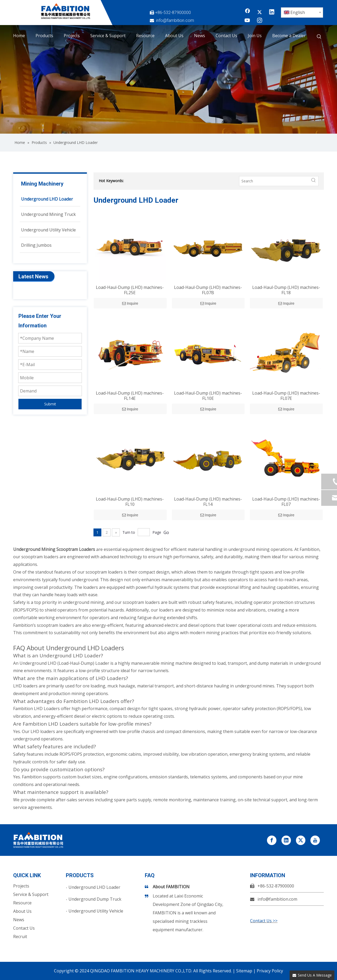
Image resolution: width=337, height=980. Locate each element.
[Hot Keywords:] (319, 37)
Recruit (20, 937)
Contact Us (24, 928)
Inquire (130, 303)
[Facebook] (247, 12)
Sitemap (244, 971)
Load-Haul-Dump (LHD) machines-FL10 (130, 502)
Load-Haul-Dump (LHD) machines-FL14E (130, 396)
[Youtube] (247, 21)
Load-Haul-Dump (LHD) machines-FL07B (208, 290)
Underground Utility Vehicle (96, 911)
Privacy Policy (270, 971)
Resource (22, 903)
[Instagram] (260, 21)
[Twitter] (260, 12)
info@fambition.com (175, 20)
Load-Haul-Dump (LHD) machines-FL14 (208, 502)
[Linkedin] (272, 12)
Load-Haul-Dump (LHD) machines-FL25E (130, 290)
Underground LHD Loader (94, 887)
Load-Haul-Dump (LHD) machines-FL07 (286, 502)
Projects (21, 886)
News (19, 920)
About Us (22, 911)
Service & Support (31, 894)
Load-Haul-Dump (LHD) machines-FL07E (286, 396)
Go (166, 532)
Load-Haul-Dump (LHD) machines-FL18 (286, 290)
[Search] (274, 181)
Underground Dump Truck (95, 899)
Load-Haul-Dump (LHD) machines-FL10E (208, 396)
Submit (50, 404)
